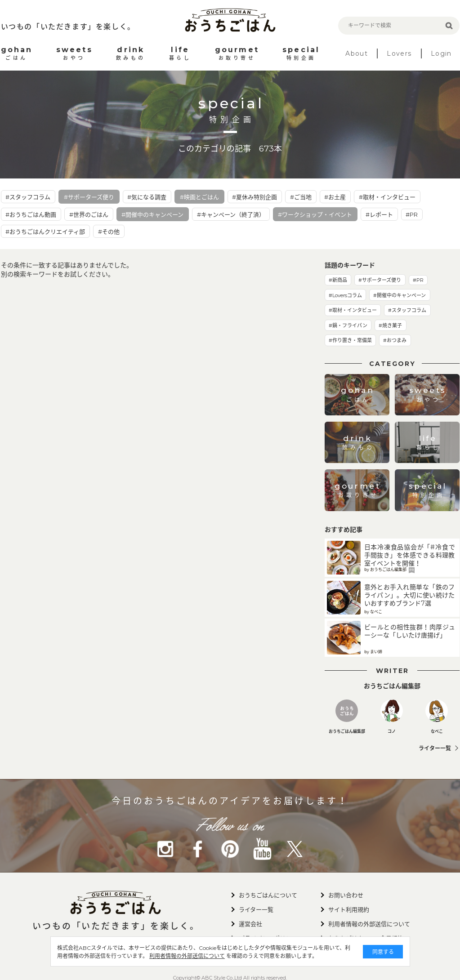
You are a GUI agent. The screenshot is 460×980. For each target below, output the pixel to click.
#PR (412, 214)
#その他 (109, 232)
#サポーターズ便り (89, 197)
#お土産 (335, 197)
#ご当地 (301, 197)
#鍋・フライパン (348, 325)
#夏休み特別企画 (255, 197)
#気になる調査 (147, 197)
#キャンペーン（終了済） (231, 214)
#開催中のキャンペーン (152, 214)
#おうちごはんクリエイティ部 (45, 232)
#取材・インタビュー (387, 197)
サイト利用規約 (349, 909)
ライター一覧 (435, 748)
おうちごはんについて (268, 895)
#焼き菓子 (390, 325)
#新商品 (338, 280)
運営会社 (250, 924)
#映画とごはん (199, 197)
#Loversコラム (345, 295)
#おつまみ (395, 340)
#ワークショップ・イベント (315, 214)
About (357, 53)
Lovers (399, 53)
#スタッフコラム (28, 197)
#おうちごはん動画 (31, 214)
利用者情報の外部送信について (193, 956)
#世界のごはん (89, 214)
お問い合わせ (346, 895)
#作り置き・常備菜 (350, 340)
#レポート (379, 214)
